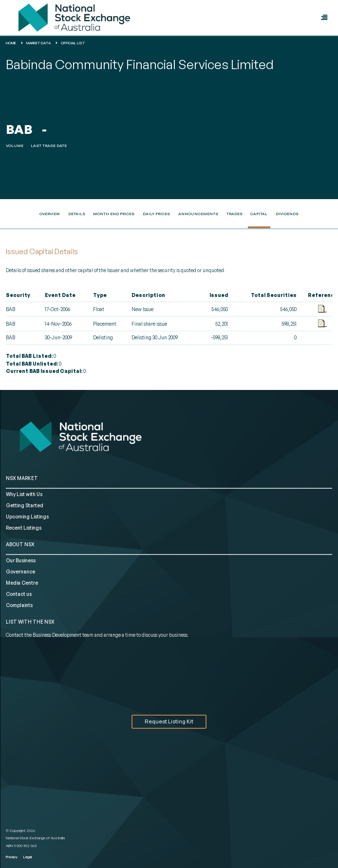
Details (77, 214)
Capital (259, 214)
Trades (235, 214)
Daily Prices (156, 214)
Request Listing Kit (169, 721)
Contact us (19, 594)
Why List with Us (24, 494)
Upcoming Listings (27, 517)
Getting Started (25, 505)
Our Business (21, 560)
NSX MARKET (22, 478)
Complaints (19, 605)
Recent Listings (24, 528)
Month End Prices (114, 214)
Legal (28, 857)
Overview (50, 214)
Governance (20, 572)
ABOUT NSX (20, 544)
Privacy (12, 857)
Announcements (198, 214)
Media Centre (22, 583)
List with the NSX (30, 622)
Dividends (287, 214)
